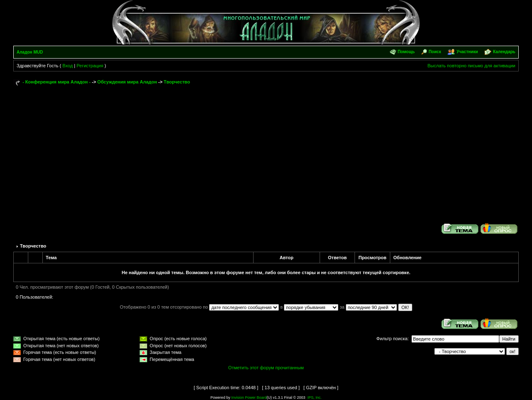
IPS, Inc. (315, 398)
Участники (467, 52)
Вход (68, 66)
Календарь (504, 52)
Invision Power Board (249, 398)
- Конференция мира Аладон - (57, 82)
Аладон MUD (30, 52)
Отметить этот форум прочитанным (266, 368)
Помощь (406, 52)
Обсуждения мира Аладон (127, 82)
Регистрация (90, 66)
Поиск (435, 52)
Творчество (177, 82)
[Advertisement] (266, 150)
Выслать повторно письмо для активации (471, 66)
